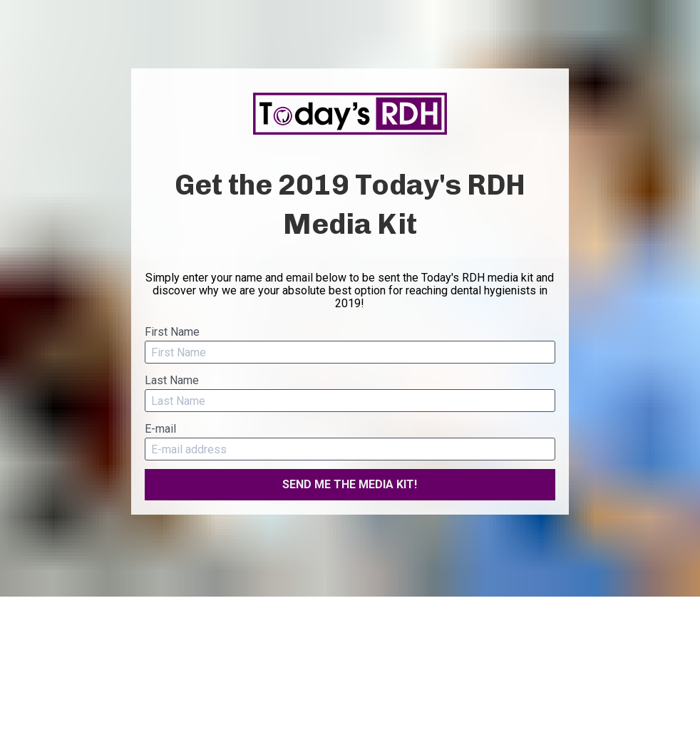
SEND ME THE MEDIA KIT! (350, 484)
